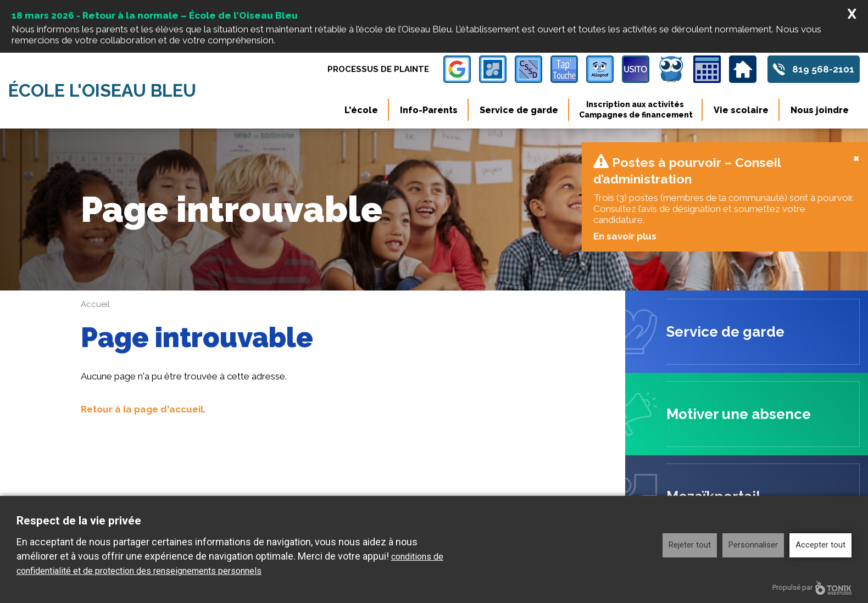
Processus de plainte (378, 69)
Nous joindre (820, 110)
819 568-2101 (823, 69)
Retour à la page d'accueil (142, 343)
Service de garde (519, 110)
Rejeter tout (690, 545)
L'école (361, 110)
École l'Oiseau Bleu (102, 91)
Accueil (95, 238)
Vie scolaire (741, 110)
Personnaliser (753, 545)
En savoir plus (624, 170)
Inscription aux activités (636, 110)
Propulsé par (812, 588)
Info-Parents (429, 110)
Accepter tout (820, 545)
